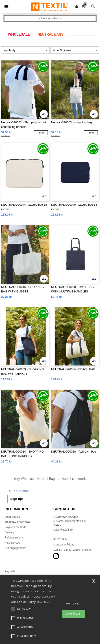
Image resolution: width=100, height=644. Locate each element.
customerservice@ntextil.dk (70, 521)
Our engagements (15, 548)
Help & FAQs (12, 543)
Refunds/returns (14, 538)
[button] (77, 6)
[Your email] (40, 491)
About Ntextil (12, 517)
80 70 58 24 (60, 539)
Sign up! (17, 499)
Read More (44, 602)
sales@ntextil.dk (63, 530)
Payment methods (15, 527)
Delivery (9, 532)
